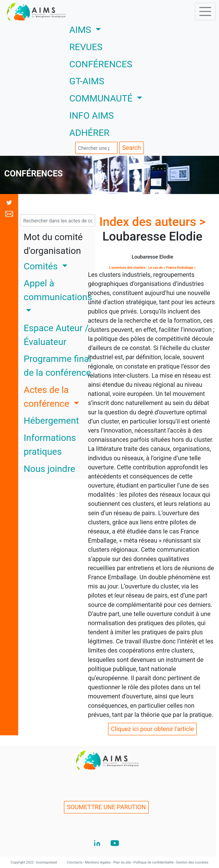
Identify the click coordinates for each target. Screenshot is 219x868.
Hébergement (51, 421)
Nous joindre (49, 469)
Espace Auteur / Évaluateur (56, 335)
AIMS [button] (98, 29)
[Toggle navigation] (205, 11)
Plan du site (123, 862)
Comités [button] (42, 266)
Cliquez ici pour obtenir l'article (152, 729)
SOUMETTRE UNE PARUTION (106, 807)
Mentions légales (98, 862)
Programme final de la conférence (58, 366)
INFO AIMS (91, 116)
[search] (96, 148)
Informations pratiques (50, 445)
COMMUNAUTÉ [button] (102, 98)
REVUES (86, 47)
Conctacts (75, 862)
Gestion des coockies (192, 862)
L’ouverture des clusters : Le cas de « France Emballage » (152, 268)
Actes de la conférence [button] (48, 397)
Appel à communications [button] (58, 290)
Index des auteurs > (152, 222)
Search (132, 148)
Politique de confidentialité (154, 862)
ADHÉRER (89, 133)
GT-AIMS (87, 81)
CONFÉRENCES (101, 64)
